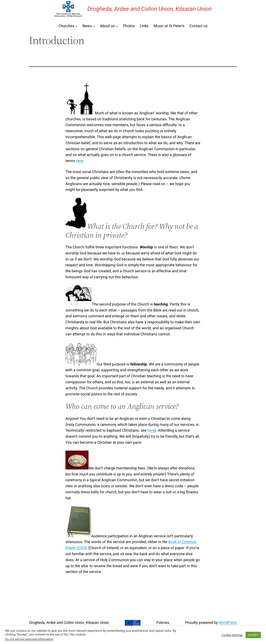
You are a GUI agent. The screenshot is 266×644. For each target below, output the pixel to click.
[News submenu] (94, 26)
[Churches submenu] (76, 26)
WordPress (228, 623)
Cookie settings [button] (232, 635)
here (80, 161)
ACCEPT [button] (253, 635)
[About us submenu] (117, 26)
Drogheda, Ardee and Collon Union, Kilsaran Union (150, 9)
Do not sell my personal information (29, 639)
